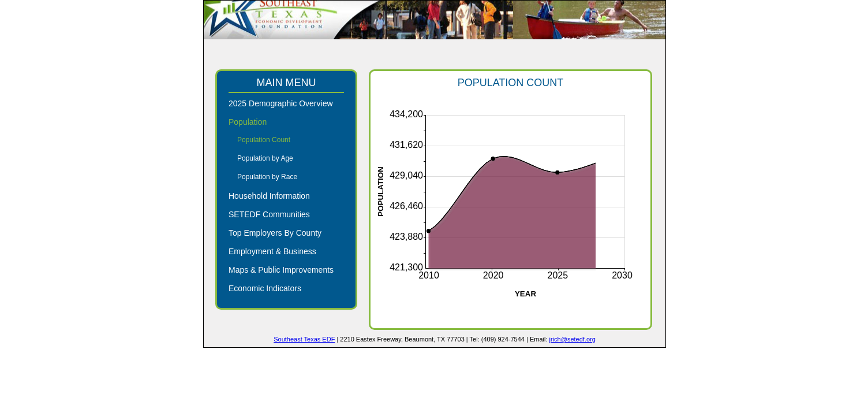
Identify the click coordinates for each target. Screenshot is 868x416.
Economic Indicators (265, 288)
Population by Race (267, 177)
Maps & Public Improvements (281, 270)
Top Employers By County (275, 233)
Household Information (269, 196)
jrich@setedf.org (573, 339)
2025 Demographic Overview (281, 103)
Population (248, 122)
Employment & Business (272, 251)
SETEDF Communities (269, 214)
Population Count (264, 140)
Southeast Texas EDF (304, 339)
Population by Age (265, 158)
